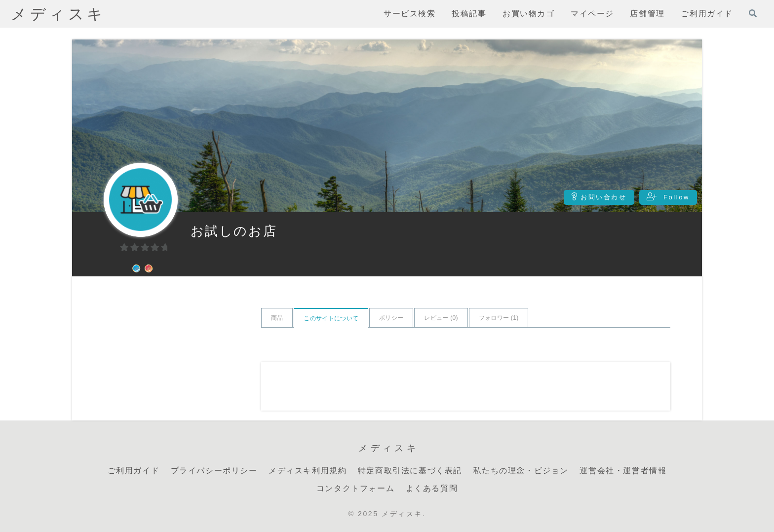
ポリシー (391, 318)
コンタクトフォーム (355, 488)
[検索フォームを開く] (753, 13)
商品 (277, 318)
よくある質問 (432, 488)
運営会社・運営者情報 (623, 471)
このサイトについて (331, 318)
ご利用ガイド (134, 471)
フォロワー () (499, 318)
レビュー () (441, 318)
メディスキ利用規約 (308, 471)
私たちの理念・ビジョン (521, 471)
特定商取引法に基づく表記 (410, 471)
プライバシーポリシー (214, 471)
